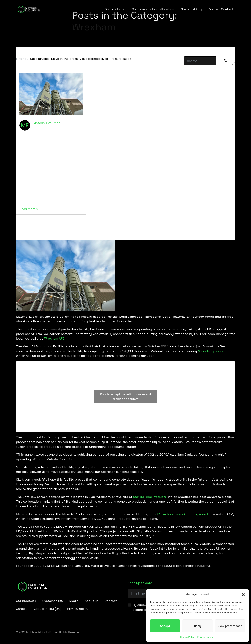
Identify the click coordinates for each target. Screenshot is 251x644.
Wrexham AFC (54, 339)
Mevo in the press (64, 59)
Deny (197, 626)
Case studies (40, 59)
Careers (22, 609)
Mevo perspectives (94, 59)
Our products (115, 9)
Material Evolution (47, 123)
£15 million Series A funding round (182, 514)
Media (213, 9)
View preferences (230, 626)
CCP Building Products (150, 497)
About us (167, 9)
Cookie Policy (188, 637)
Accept (165, 626)
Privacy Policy (205, 637)
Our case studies (144, 9)
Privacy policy (78, 609)
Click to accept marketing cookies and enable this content (126, 397)
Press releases (120, 59)
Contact (227, 9)
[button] (243, 594)
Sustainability (191, 9)
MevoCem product (212, 351)
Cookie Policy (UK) (47, 609)
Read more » (29, 209)
